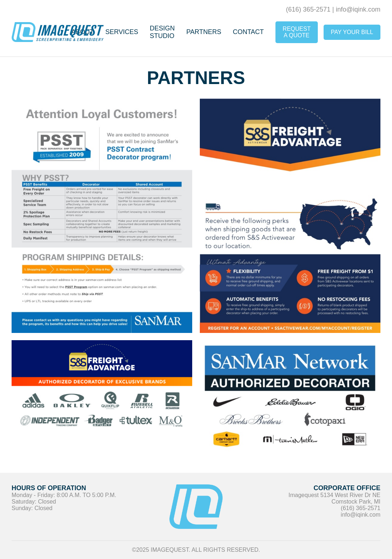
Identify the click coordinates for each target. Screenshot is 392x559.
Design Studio (162, 32)
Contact (248, 32)
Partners (204, 32)
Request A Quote (297, 32)
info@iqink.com (358, 9)
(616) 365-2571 (308, 9)
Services (122, 32)
